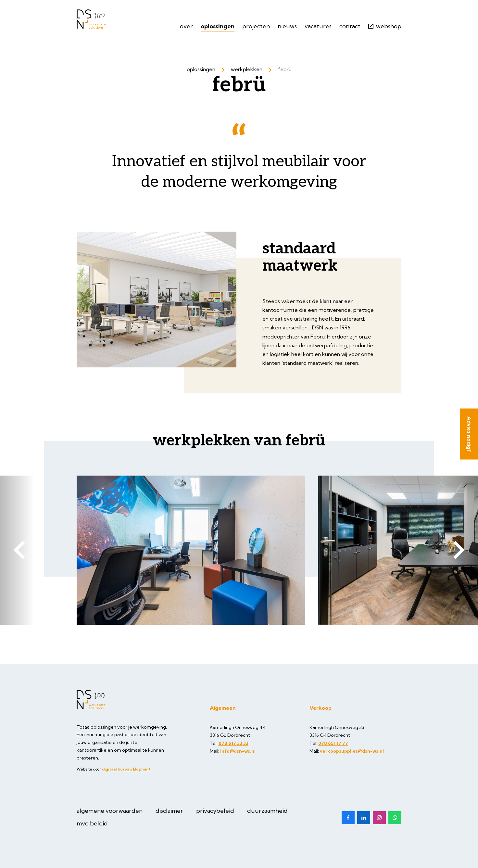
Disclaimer (169, 811)
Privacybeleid (215, 811)
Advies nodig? (469, 434)
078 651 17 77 (333, 743)
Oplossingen (218, 26)
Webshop (385, 26)
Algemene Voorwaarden (110, 811)
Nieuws (287, 26)
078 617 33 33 (233, 743)
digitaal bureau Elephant (126, 769)
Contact (350, 26)
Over (186, 26)
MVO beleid (92, 823)
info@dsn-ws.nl (238, 751)
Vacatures (318, 26)
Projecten (256, 26)
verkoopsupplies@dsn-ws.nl (352, 751)
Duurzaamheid (267, 811)
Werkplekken (247, 69)
